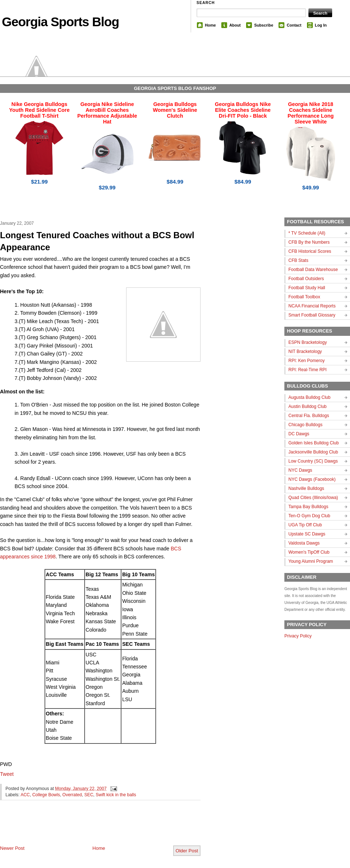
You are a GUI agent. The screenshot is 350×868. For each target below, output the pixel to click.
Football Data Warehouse (313, 270)
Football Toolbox (304, 297)
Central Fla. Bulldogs (309, 416)
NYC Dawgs (300, 470)
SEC (89, 795)
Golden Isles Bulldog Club (314, 443)
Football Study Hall (307, 288)
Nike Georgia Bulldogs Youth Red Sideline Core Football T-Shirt (39, 110)
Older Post (187, 851)
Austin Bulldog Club (308, 406)
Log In (321, 25)
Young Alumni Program (311, 561)
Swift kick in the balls (116, 795)
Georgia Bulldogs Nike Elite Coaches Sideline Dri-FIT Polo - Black (243, 110)
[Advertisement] (85, 829)
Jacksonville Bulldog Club (313, 452)
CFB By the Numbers (309, 242)
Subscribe (264, 25)
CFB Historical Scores (310, 251)
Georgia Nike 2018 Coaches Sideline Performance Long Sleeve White (311, 113)
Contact (294, 25)
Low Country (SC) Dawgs (313, 461)
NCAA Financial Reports (312, 306)
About (235, 25)
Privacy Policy (298, 636)
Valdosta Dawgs (304, 543)
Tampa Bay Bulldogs (308, 507)
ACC (25, 795)
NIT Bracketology (305, 351)
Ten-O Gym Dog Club (309, 516)
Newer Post (12, 848)
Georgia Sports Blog (60, 22)
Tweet (7, 774)
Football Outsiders (306, 279)
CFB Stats (298, 260)
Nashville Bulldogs (306, 488)
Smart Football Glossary (312, 315)
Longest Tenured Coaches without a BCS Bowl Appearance (97, 241)
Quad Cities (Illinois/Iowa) (313, 498)
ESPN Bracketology (308, 342)
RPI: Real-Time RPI (308, 370)
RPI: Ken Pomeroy (306, 361)
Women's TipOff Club (309, 552)
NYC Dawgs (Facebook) (312, 479)
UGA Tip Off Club (305, 525)
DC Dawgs (299, 434)
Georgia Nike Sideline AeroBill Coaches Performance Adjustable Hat (107, 113)
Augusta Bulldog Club (309, 397)
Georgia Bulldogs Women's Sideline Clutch (175, 110)
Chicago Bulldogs (305, 425)
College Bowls (46, 795)
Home (210, 25)
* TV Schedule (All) (307, 233)
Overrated (72, 795)
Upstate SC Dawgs (307, 534)
